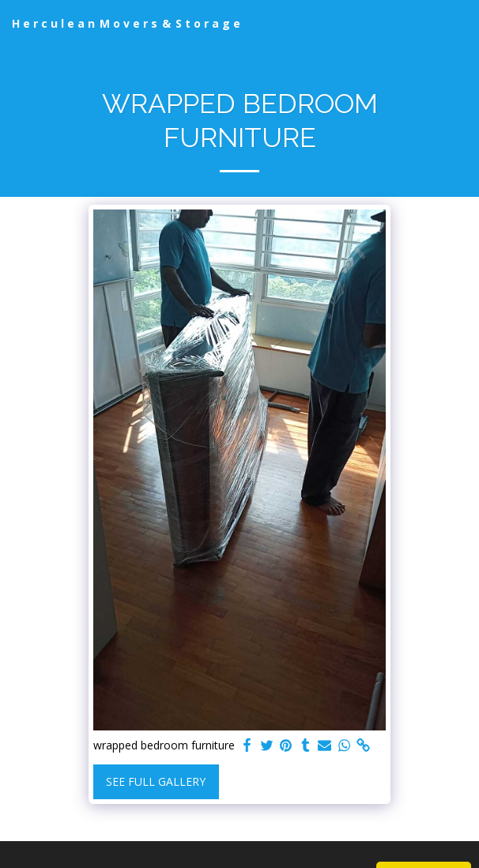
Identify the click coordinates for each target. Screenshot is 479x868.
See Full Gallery (156, 781)
